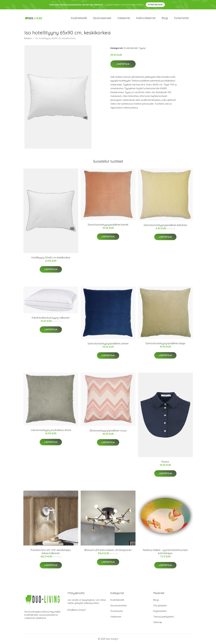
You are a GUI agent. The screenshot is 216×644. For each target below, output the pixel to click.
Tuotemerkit (181, 18)
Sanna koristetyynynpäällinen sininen (108, 343)
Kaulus (165, 462)
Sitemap (158, 622)
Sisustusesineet (102, 18)
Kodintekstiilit (79, 18)
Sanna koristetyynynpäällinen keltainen (165, 225)
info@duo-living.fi (76, 610)
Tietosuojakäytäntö (164, 617)
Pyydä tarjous (155, 5)
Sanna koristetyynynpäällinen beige (165, 343)
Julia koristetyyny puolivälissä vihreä (51, 430)
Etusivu (28, 38)
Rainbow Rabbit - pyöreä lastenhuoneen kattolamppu (165, 552)
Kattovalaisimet (146, 18)
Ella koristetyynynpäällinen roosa (108, 431)
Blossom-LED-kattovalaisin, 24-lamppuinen (108, 550)
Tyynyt (142, 48)
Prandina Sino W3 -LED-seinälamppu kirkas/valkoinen (51, 552)
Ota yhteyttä (160, 605)
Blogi (165, 18)
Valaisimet (124, 18)
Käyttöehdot (160, 611)
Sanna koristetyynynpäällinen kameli (108, 225)
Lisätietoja (123, 64)
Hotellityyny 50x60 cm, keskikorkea (51, 258)
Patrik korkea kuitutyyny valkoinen (51, 318)
